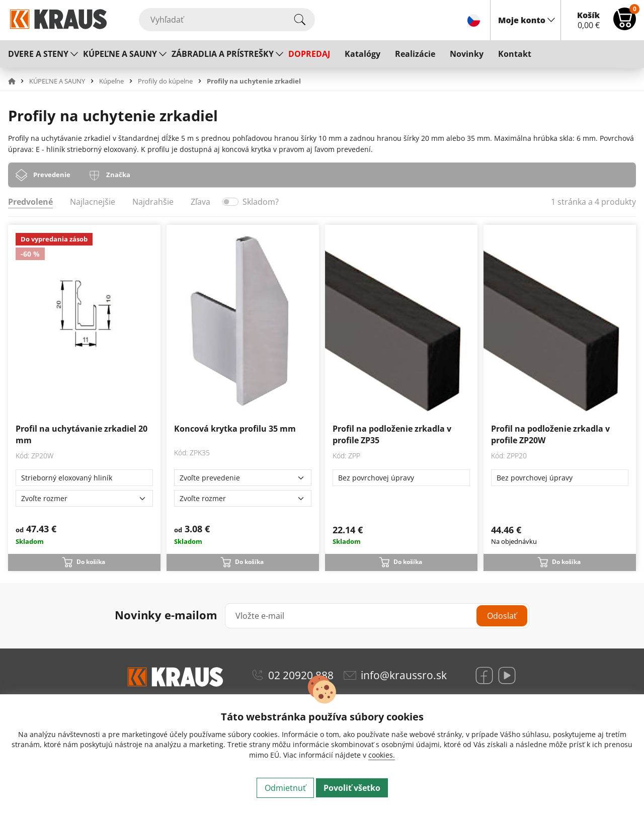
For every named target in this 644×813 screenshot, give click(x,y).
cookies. (382, 755)
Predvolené (30, 202)
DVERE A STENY (38, 54)
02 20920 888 (301, 675)
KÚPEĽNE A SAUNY (120, 54)
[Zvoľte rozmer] (84, 498)
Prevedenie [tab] (52, 175)
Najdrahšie (153, 202)
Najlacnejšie (93, 202)
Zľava (200, 202)
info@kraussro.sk (404, 675)
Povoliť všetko (352, 788)
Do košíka (91, 562)
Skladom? (261, 202)
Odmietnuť (285, 788)
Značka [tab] (118, 175)
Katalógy (363, 54)
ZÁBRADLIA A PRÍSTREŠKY (223, 54)
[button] (18, 81)
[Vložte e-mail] (377, 616)
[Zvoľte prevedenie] (243, 478)
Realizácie (415, 54)
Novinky (467, 54)
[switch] (230, 202)
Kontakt (515, 54)
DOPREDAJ (309, 54)
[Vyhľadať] (227, 20)
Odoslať (502, 616)
